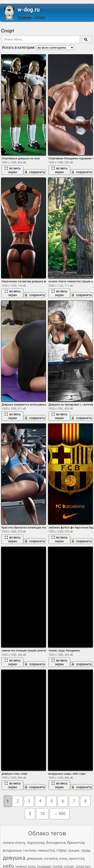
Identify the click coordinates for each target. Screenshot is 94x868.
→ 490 (60, 814)
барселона (36, 843)
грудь (86, 850)
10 (42, 814)
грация (74, 850)
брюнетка (76, 843)
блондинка (56, 843)
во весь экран (13, 170)
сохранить (35, 172)
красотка (77, 858)
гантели (29, 850)
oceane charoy (14, 843)
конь (63, 858)
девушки (35, 858)
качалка (51, 858)
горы (61, 850)
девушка (14, 858)
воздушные (12, 850)
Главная (24, 18)
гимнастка (46, 850)
